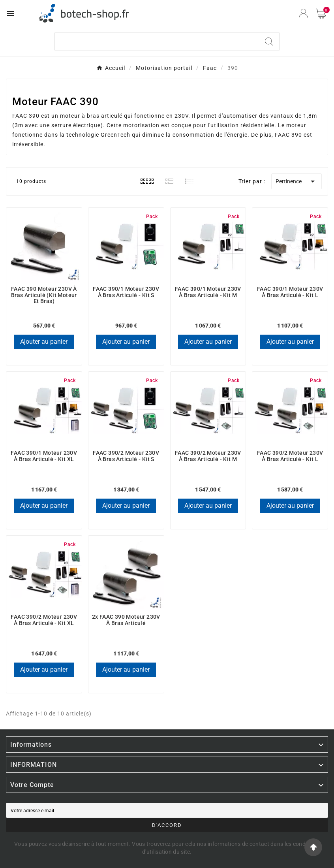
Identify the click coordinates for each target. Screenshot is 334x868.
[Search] (269, 41)
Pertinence (296, 181)
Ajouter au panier (44, 342)
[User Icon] (303, 13)
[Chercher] (157, 41)
